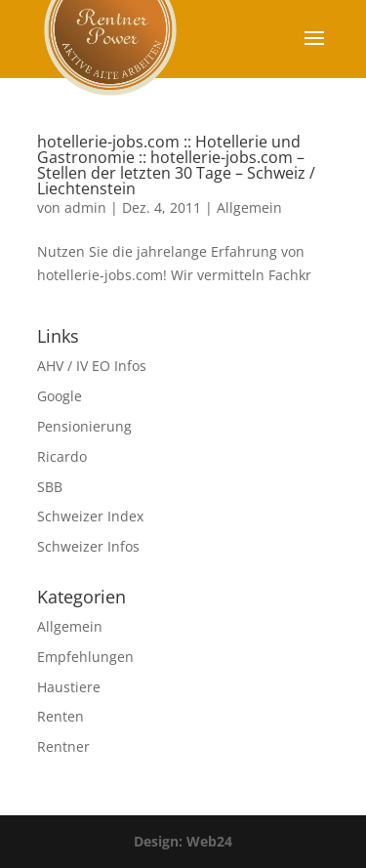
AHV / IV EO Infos (92, 366)
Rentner (63, 746)
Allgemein (249, 207)
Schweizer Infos (88, 546)
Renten (61, 716)
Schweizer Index (90, 516)
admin (85, 207)
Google (60, 396)
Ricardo (62, 456)
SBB (50, 487)
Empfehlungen (85, 657)
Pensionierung (84, 426)
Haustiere (69, 687)
